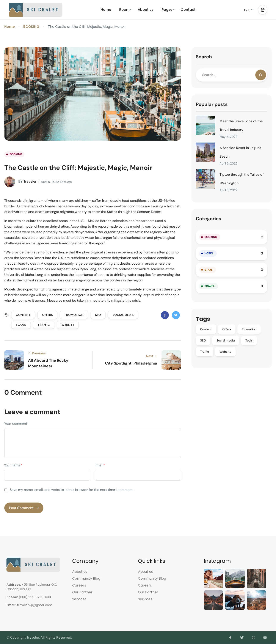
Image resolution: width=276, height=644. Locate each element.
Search (204, 57)
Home (106, 10)
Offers (47, 315)
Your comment (16, 423)
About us (146, 10)
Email (100, 465)
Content (23, 315)
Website (68, 325)
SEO (98, 315)
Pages (169, 10)
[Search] (261, 75)
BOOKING (31, 27)
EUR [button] (249, 10)
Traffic (44, 325)
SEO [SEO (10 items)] (203, 340)
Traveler (20, 182)
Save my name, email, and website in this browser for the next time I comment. (71, 490)
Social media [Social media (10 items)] (226, 340)
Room (126, 10)
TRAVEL (210, 286)
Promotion (74, 315)
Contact (188, 10)
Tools (21, 325)
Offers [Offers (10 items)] (227, 329)
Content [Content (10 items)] (206, 329)
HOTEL (209, 253)
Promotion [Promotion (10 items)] (249, 329)
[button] (263, 10)
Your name (13, 465)
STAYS (209, 270)
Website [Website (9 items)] (225, 352)
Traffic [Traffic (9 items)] (205, 352)
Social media (123, 315)
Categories (209, 219)
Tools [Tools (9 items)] (249, 340)
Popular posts (212, 104)
